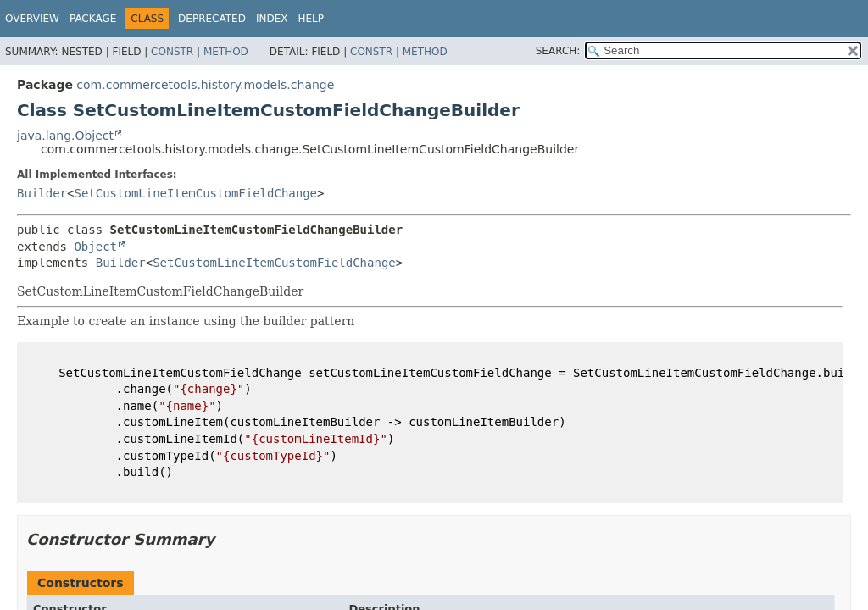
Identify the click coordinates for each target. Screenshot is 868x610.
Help (311, 19)
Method (226, 52)
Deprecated (212, 19)
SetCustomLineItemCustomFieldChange (195, 193)
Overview (32, 19)
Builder (42, 193)
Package (93, 19)
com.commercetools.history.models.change (205, 85)
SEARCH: (558, 51)
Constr (172, 52)
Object (95, 247)
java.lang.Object (65, 136)
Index (272, 19)
